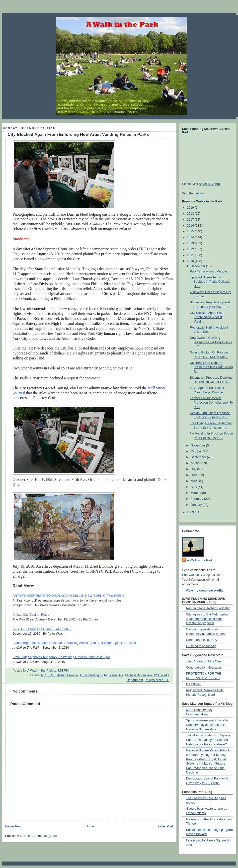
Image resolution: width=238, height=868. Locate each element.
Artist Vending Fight (93, 675)
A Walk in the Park (200, 560)
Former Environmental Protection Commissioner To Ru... (211, 402)
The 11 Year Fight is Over (204, 661)
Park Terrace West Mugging (209, 271)
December (198, 266)
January (197, 505)
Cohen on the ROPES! (202, 640)
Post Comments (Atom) (41, 836)
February (197, 499)
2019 (191, 208)
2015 (191, 231)
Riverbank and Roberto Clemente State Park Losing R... (211, 367)
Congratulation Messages (204, 668)
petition (199, 193)
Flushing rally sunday (201, 646)
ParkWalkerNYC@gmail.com (202, 575)
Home (90, 826)
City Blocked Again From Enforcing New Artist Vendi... (207, 317)
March (196, 493)
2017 (191, 220)
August (196, 463)
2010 (191, 261)
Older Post (166, 826)
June (195, 475)
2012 (191, 249)
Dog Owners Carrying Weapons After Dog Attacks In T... (211, 342)
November (198, 445)
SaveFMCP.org (209, 184)
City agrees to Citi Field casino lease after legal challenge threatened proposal (207, 619)
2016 (191, 226)
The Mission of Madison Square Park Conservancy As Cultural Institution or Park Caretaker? (208, 740)
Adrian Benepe (67, 675)
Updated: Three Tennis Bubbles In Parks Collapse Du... (210, 282)
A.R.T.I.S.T (48, 675)
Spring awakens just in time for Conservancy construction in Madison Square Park (208, 725)
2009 (191, 512)
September (199, 457)
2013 (191, 243)
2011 (191, 255)
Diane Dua (116, 675)
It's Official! (194, 684)
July (194, 469)
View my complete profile (205, 591)
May (194, 481)
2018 (191, 214)
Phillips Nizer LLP (157, 680)
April (194, 487)
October (197, 451)
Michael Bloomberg (139, 675)
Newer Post (13, 826)
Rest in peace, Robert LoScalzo (208, 608)
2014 (191, 237)
